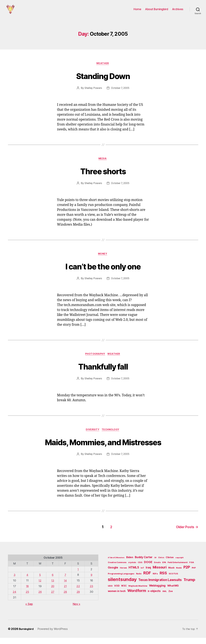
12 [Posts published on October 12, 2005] (40, 587)
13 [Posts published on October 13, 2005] (53, 587)
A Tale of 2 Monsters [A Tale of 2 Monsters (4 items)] (116, 564)
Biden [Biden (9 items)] (130, 564)
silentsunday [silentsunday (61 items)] (122, 586)
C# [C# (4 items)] (155, 564)
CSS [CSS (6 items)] (140, 569)
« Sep (29, 610)
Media (103, 164)
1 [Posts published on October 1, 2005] (79, 576)
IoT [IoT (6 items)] (142, 574)
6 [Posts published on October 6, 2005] (53, 581)
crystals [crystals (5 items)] (132, 569)
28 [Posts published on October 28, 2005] (66, 598)
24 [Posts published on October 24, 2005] (14, 598)
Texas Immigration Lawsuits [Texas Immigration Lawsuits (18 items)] (160, 586)
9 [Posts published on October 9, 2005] (92, 581)
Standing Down (103, 81)
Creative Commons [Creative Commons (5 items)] (117, 569)
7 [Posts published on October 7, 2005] (66, 581)
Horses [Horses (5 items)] (123, 574)
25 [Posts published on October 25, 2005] (27, 598)
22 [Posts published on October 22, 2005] (78, 592)
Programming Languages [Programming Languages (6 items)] (121, 580)
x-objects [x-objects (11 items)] (154, 598)
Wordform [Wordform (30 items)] (137, 597)
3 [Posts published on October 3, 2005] (14, 581)
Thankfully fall (103, 373)
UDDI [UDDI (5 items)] (110, 592)
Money (103, 260)
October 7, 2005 (120, 93)
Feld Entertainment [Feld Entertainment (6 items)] (178, 569)
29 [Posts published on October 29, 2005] (78, 598)
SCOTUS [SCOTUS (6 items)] (173, 580)
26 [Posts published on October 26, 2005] (40, 598)
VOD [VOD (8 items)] (117, 592)
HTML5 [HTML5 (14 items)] (134, 574)
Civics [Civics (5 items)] (161, 564)
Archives (178, 12)
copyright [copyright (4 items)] (179, 564)
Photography (95, 361)
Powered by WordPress (54, 635)
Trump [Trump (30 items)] (189, 586)
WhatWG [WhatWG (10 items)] (173, 592)
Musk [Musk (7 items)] (171, 574)
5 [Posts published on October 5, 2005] (40, 581)
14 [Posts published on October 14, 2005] (66, 587)
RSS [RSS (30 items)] (163, 580)
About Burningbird (157, 12)
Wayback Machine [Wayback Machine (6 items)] (138, 592)
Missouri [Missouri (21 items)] (160, 574)
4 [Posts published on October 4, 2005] (27, 581)
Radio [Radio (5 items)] (139, 580)
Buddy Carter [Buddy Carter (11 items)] (144, 564)
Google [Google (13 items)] (113, 574)
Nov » (77, 610)
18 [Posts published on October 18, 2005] (27, 592)
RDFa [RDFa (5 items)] (155, 580)
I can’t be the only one (103, 272)
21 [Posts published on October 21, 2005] (66, 592)
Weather (103, 68)
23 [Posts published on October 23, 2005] (92, 592)
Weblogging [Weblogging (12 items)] (157, 592)
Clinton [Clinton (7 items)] (170, 564)
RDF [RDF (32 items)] (147, 579)
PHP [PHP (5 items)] (194, 574)
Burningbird (27, 635)
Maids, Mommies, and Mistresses (103, 449)
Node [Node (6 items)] (179, 574)
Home (137, 12)
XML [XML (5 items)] (165, 598)
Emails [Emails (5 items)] (157, 569)
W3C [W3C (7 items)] (124, 592)
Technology (111, 437)
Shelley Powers (93, 93)
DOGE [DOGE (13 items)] (148, 569)
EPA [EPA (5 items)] (164, 569)
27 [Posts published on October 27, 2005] (53, 598)
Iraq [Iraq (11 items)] (148, 574)
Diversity (92, 437)
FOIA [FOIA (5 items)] (192, 569)
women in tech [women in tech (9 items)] (117, 598)
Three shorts (103, 176)
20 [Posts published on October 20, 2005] (53, 592)
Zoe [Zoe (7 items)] (171, 598)
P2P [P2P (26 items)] (187, 574)
